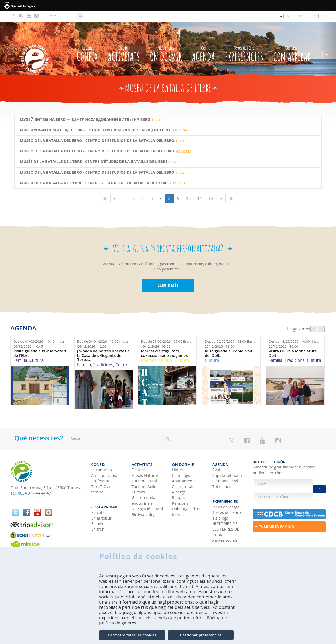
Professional (103, 468)
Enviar (319, 486)
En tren (98, 514)
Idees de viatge (226, 491)
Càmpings (181, 462)
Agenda (203, 42)
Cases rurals (183, 473)
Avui (216, 457)
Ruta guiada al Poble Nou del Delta (229, 343)
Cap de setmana (227, 462)
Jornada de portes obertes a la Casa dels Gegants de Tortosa (103, 345)
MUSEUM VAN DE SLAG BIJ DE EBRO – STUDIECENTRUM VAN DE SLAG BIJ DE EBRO (95, 120)
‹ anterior (314, 319)
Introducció (102, 457)
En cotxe (99, 497)
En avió (98, 508)
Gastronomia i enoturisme (144, 487)
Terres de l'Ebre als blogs (227, 500)
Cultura (36, 350)
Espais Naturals (145, 462)
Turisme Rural (144, 468)
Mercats (149, 350)
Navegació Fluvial (147, 496)
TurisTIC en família (101, 476)
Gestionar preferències (201, 635)
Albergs (179, 479)
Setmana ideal (225, 468)
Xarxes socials (225, 525)
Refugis (179, 485)
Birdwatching (143, 502)
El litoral (139, 457)
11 (200, 188)
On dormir (166, 42)
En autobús (102, 502)
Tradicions (103, 354)
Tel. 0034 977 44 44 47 (31, 483)
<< (105, 188)
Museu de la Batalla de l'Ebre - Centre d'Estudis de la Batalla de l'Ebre (94, 173)
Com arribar (292, 42)
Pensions (180, 490)
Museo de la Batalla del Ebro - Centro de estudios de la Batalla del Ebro (97, 130)
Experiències (244, 42)
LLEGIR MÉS (168, 275)
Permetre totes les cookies (132, 635)
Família (20, 350)
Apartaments (184, 468)
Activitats (124, 42)
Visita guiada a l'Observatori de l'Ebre (40, 343)
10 (188, 188)
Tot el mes (222, 473)
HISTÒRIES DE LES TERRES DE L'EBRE (226, 514)
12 (211, 188)
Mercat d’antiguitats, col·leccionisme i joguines (164, 343)
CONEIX (87, 42)
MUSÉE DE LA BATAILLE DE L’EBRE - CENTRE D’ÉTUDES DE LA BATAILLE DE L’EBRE (94, 152)
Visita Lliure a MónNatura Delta (293, 343)
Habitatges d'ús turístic (186, 499)
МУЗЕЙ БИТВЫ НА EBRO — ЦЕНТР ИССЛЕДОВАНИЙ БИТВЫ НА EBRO (85, 109)
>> (231, 188)
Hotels (178, 457)
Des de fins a (39, 334)
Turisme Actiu (144, 473)
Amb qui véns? (104, 462)
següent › (321, 319)
